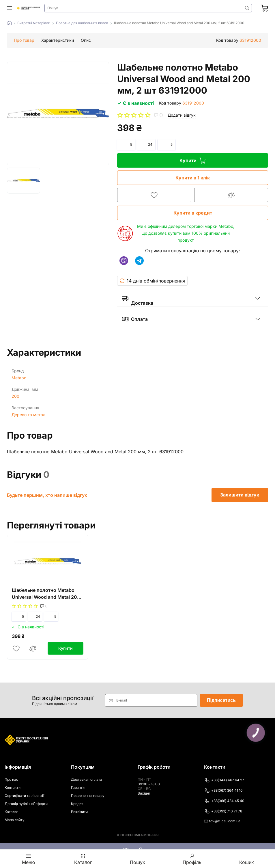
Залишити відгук (240, 495)
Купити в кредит (192, 213)
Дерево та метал (28, 415)
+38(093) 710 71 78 (223, 811)
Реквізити (79, 812)
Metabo (19, 378)
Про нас (11, 779)
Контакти (13, 788)
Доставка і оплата (87, 779)
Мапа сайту (15, 820)
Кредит (77, 804)
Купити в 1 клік (192, 178)
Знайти (247, 8)
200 (15, 396)
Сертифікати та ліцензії (24, 796)
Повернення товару (88, 796)
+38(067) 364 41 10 (223, 791)
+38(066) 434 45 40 (224, 801)
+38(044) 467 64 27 (224, 780)
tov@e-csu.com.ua (222, 821)
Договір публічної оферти (26, 804)
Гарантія (78, 788)
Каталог (11, 812)
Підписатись (221, 700)
